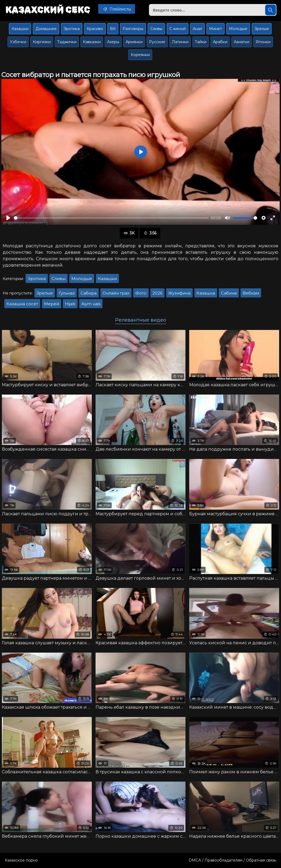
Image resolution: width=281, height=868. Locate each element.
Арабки (220, 42)
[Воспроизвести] (8, 218)
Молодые (238, 29)
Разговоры (133, 29)
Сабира (89, 293)
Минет (216, 29)
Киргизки (42, 42)
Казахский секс (48, 9)
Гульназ (67, 293)
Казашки (20, 29)
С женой (178, 29)
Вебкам (251, 293)
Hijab (70, 304)
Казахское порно (21, 860)
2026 (157, 293)
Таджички (67, 42)
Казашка (206, 293)
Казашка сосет (22, 304)
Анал (197, 29)
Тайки (201, 42)
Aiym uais (91, 304)
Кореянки (140, 55)
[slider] (111, 218)
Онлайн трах (116, 293)
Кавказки (92, 42)
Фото (141, 293)
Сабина (229, 293)
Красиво (95, 29)
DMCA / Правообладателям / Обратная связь (232, 860)
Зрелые (262, 29)
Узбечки (18, 42)
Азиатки (242, 42)
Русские (157, 42)
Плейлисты (117, 9)
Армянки (134, 42)
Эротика (72, 29)
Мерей (52, 304)
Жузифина (179, 293)
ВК (113, 29)
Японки (263, 42)
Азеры (113, 42)
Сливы (156, 29)
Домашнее (46, 29)
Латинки (180, 42)
